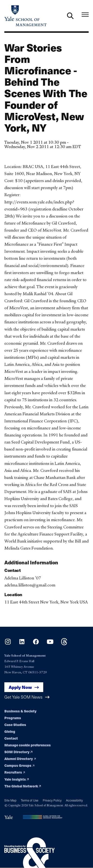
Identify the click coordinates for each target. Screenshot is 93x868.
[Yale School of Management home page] (25, 16)
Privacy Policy (52, 800)
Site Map (10, 800)
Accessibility (74, 800)
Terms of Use (30, 800)
